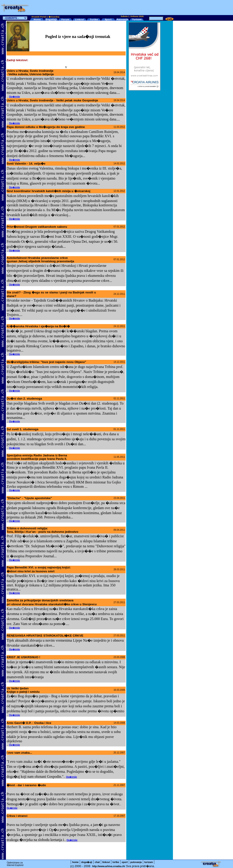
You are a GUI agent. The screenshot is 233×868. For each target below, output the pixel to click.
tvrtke (116, 862)
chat (97, 862)
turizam (149, 862)
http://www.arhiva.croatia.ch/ (109, 866)
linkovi (106, 862)
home (75, 862)
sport (125, 862)
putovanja (136, 862)
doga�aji (87, 862)
